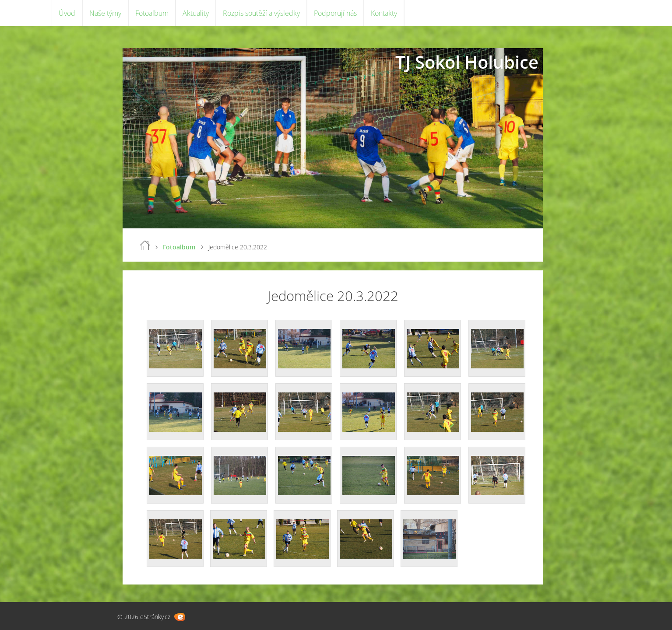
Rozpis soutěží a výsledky (261, 13)
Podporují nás (335, 13)
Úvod (67, 13)
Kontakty (384, 13)
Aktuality (196, 13)
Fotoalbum (152, 13)
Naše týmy (105, 13)
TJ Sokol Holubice (467, 62)
